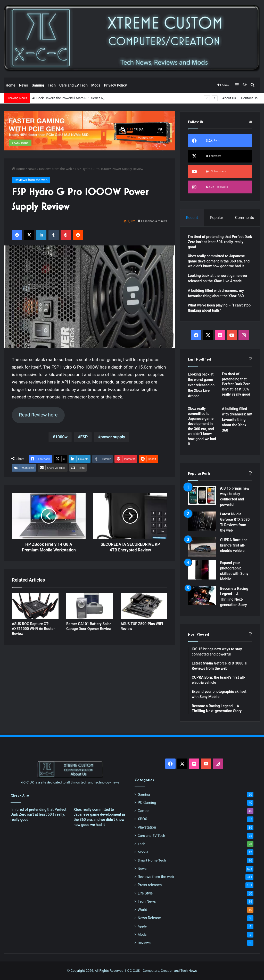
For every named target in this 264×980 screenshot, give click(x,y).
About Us (229, 98)
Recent (192, 218)
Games (143, 811)
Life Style (145, 893)
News (23, 85)
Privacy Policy (115, 85)
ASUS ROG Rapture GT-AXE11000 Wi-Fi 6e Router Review (33, 629)
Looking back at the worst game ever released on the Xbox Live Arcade (201, 385)
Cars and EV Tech (73, 85)
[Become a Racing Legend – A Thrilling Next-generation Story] (202, 596)
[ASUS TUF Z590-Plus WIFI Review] (144, 606)
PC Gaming (147, 803)
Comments (245, 218)
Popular (217, 218)
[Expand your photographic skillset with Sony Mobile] (202, 570)
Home (10, 85)
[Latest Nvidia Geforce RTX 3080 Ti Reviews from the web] (202, 521)
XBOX (142, 819)
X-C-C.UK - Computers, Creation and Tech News (162, 971)
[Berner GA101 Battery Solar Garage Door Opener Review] (90, 606)
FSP (84, 437)
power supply (113, 437)
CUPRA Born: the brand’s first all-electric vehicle (234, 545)
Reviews (144, 943)
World (142, 910)
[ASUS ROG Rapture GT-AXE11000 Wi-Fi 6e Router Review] (35, 606)
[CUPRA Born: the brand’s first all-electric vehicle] (202, 547)
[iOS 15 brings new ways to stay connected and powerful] (202, 495)
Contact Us (249, 98)
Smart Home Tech (152, 860)
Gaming (38, 85)
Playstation (147, 827)
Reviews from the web (56, 169)
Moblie (143, 852)
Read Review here (38, 415)
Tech (52, 85)
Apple (142, 926)
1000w (61, 437)
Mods (96, 85)
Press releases (150, 885)
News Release (149, 918)
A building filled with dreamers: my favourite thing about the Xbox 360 (237, 420)
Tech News (147, 901)
